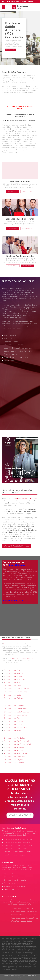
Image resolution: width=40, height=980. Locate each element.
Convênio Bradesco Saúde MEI (16, 849)
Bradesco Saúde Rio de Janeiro (16, 738)
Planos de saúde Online (13, 889)
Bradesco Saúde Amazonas (14, 680)
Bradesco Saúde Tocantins (14, 763)
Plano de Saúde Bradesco (13, 644)
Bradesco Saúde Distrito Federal (16, 689)
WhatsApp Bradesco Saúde (22, 921)
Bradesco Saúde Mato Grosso (15, 709)
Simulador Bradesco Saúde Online (24, 912)
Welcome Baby (10, 339)
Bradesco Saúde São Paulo (14, 757)
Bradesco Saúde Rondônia (14, 748)
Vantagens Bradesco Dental (15, 886)
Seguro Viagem (10, 360)
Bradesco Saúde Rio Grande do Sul (17, 744)
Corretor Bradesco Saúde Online (24, 909)
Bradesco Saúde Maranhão (14, 706)
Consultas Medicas (11, 354)
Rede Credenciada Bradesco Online (25, 918)
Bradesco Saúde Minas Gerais (15, 715)
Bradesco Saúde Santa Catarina (16, 754)
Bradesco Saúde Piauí (12, 731)
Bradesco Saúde (25, 291)
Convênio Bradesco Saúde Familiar (17, 843)
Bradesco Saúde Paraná (13, 724)
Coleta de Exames (11, 342)
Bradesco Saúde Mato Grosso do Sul (18, 712)
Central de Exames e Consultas (16, 357)
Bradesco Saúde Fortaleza (14, 698)
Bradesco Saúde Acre (12, 670)
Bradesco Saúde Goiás (12, 695)
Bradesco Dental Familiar (13, 877)
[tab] (6, 121)
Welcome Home (10, 336)
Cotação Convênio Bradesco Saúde (17, 852)
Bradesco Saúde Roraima (14, 751)
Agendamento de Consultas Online (24, 915)
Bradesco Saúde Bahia (13, 683)
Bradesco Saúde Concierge (14, 345)
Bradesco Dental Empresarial (15, 880)
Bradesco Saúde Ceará (13, 686)
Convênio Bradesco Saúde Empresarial (19, 846)
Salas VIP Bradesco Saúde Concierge (18, 348)
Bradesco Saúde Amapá (13, 677)
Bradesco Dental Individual (14, 874)
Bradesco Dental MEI (12, 883)
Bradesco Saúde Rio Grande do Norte (18, 741)
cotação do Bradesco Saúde (22, 659)
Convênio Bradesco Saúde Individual (18, 839)
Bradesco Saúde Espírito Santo (16, 692)
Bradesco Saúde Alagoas (13, 673)
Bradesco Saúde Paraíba (13, 721)
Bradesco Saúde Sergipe (13, 760)
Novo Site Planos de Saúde (14, 855)
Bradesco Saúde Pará (12, 718)
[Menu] (4, 7)
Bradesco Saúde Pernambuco (15, 727)
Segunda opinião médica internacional (18, 351)
